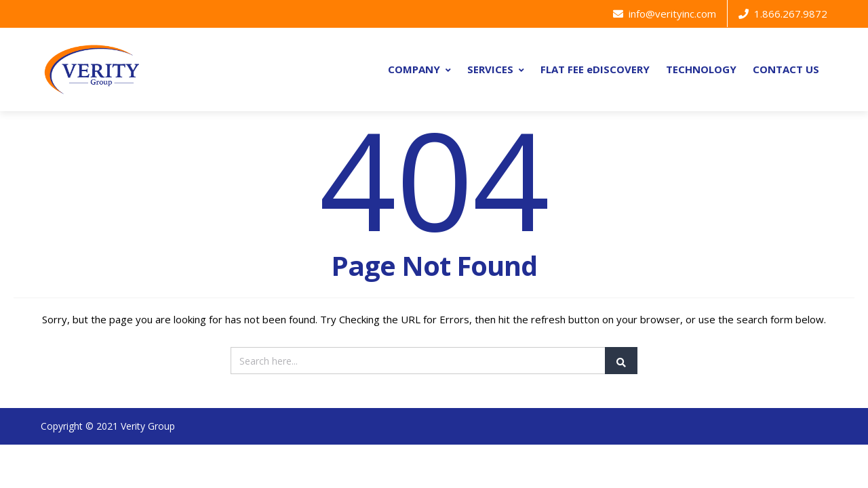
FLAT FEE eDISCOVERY (595, 69)
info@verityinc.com (665, 14)
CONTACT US (786, 69)
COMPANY (419, 69)
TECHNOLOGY (701, 69)
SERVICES (496, 69)
